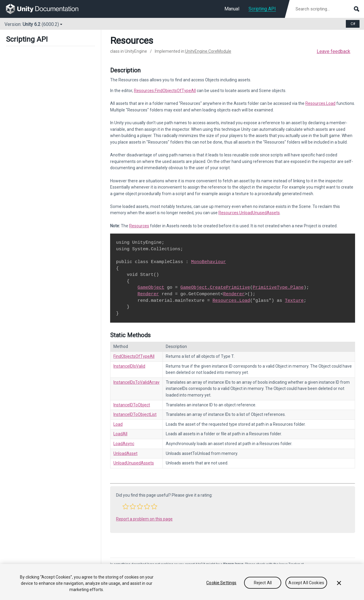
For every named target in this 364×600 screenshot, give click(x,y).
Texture (294, 301)
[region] (182, 582)
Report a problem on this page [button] (144, 519)
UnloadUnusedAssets (134, 463)
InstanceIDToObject (132, 405)
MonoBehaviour (208, 262)
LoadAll (120, 434)
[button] (126, 506)
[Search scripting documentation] (327, 9)
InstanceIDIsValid (129, 366)
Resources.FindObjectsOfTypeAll (165, 91)
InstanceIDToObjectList (135, 414)
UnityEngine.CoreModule (208, 51)
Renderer (148, 294)
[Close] (339, 583)
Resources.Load (320, 103)
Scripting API (262, 9)
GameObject (151, 287)
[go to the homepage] (46, 9)
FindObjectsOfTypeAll (134, 356)
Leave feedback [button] (333, 51)
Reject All (263, 583)
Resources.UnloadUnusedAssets (249, 213)
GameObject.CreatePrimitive (215, 287)
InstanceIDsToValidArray (136, 382)
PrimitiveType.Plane (278, 287)
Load (118, 424)
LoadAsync (124, 444)
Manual (232, 9)
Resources (139, 226)
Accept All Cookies (306, 583)
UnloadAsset (125, 453)
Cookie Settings (221, 583)
